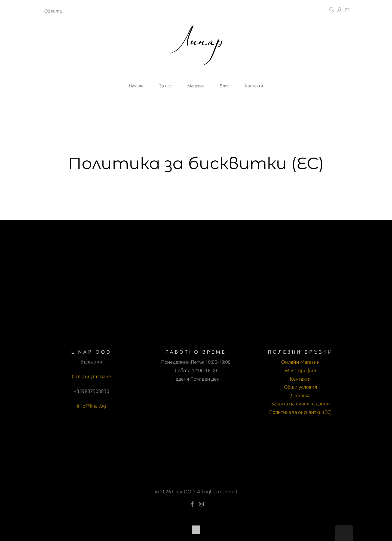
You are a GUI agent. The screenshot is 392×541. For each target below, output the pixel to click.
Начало (136, 86)
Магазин (196, 86)
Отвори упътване (91, 376)
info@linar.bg (91, 406)
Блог (224, 86)
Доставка (300, 395)
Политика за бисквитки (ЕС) (301, 412)
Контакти (254, 86)
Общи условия (301, 387)
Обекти (53, 11)
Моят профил (301, 370)
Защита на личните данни (301, 404)
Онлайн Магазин (301, 362)
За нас (165, 86)
